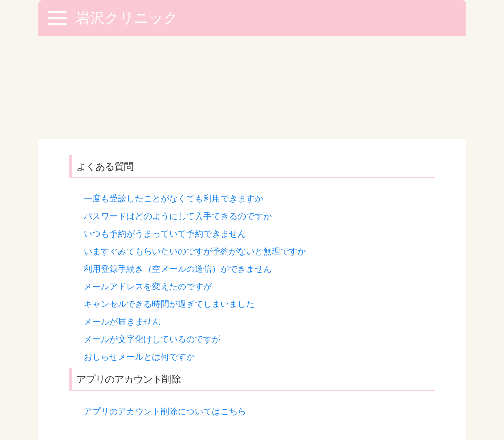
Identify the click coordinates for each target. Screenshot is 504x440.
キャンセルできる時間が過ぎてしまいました (169, 201)
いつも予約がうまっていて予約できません (165, 131)
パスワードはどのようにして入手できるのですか (178, 114)
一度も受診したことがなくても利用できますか (173, 96)
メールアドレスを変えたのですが (148, 184)
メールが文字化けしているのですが (152, 237)
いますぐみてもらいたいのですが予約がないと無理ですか (195, 149)
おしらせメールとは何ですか (139, 254)
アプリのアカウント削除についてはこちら (165, 309)
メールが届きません (122, 219)
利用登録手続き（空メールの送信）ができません (178, 166)
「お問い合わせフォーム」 (223, 346)
